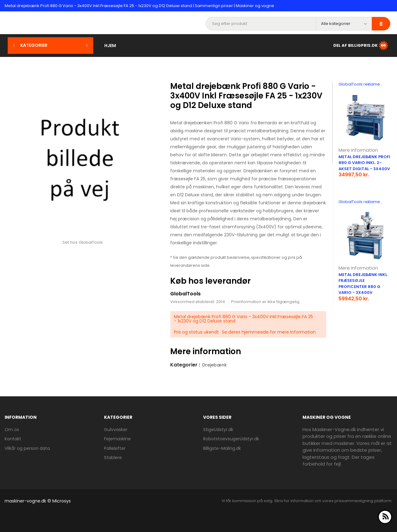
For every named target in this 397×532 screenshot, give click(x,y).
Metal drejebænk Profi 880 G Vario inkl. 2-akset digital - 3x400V (364, 163)
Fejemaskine (117, 439)
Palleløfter (115, 448)
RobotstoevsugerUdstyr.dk (231, 439)
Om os (12, 430)
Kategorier (50, 45)
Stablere (113, 458)
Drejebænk (215, 365)
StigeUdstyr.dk (218, 430)
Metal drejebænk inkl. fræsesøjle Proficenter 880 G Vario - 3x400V (363, 284)
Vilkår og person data (27, 448)
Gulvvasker (116, 430)
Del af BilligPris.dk (361, 46)
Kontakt (13, 439)
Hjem (110, 46)
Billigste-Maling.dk (222, 448)
